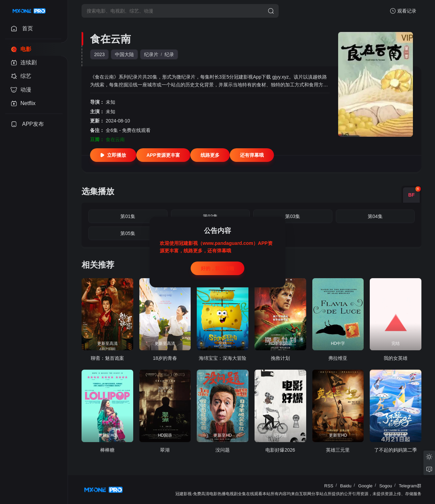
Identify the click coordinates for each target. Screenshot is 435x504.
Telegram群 (410, 486)
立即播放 (113, 155)
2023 (99, 54)
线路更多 (210, 155)
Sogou (386, 486)
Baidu (346, 486)
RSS (329, 486)
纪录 (169, 54)
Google (365, 486)
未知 (110, 102)
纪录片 (151, 54)
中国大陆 (124, 54)
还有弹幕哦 (252, 155)
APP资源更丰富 (163, 155)
